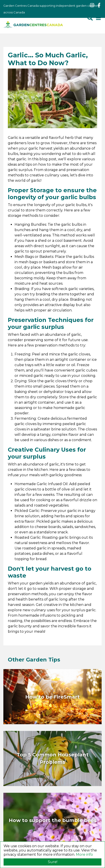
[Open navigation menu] (98, 18)
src (90, 18)
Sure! (53, 862)
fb (99, 5)
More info (84, 854)
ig (92, 5)
